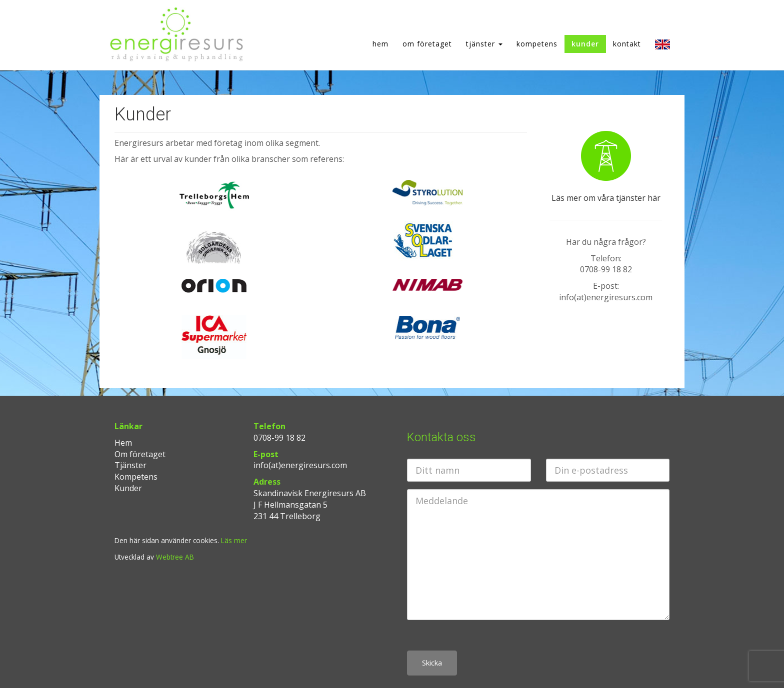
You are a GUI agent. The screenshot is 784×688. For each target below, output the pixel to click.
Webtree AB (175, 557)
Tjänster (484, 44)
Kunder (585, 44)
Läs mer (234, 540)
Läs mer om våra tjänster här (606, 198)
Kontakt (627, 44)
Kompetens (537, 44)
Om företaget (427, 44)
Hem (380, 44)
